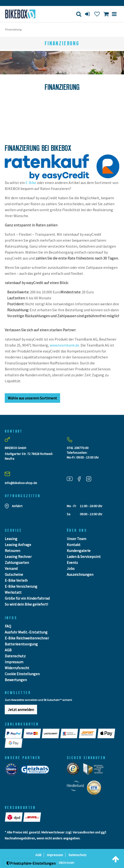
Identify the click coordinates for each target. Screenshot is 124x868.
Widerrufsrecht (17, 668)
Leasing (11, 539)
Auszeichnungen (80, 574)
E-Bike (31, 183)
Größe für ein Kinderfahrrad (27, 598)
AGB (8, 650)
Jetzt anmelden (21, 710)
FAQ (8, 626)
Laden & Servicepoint (84, 557)
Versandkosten (83, 832)
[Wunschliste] (97, 14)
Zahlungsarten (17, 562)
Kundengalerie (79, 551)
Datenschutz (15, 656)
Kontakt (74, 545)
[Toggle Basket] (106, 14)
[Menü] (114, 14)
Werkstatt (13, 592)
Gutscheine (14, 574)
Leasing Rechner (18, 557)
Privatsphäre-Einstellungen (31, 863)
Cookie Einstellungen (22, 674)
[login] (88, 14)
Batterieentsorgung (21, 644)
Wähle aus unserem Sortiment (32, 398)
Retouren (12, 551)
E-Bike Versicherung (21, 586)
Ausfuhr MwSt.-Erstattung (26, 632)
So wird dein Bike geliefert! (26, 604)
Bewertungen (16, 680)
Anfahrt (17, 506)
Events (72, 562)
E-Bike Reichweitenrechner (27, 638)
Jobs (71, 568)
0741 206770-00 (78, 448)
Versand (11, 568)
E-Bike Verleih (16, 580)
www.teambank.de (64, 345)
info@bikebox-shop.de (21, 483)
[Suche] (79, 14)
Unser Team (76, 539)
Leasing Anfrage (18, 545)
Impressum (14, 662)
